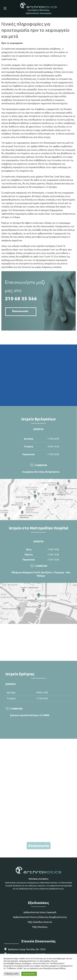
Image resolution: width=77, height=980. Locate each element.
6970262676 (38, 834)
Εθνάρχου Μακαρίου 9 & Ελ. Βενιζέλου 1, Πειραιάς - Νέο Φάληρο (41, 574)
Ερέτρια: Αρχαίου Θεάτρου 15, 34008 (30, 715)
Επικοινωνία (39, 846)
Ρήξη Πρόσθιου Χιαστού (40, 922)
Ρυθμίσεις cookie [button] (12, 974)
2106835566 (41, 465)
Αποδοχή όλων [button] (29, 974)
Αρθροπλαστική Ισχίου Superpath (40, 912)
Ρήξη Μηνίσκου (40, 927)
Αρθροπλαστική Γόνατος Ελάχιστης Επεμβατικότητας (40, 917)
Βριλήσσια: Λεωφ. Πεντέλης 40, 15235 (27, 949)
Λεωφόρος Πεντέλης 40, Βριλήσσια (41, 472)
